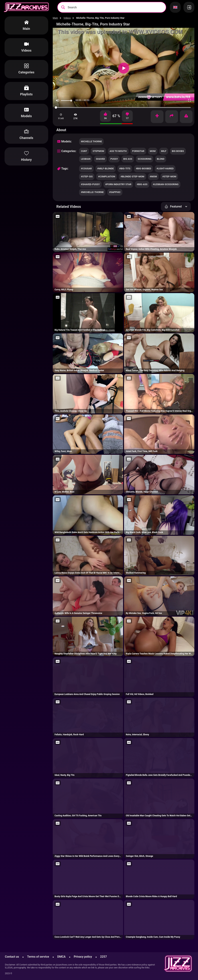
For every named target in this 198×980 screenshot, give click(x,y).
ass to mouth (118, 151)
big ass (128, 159)
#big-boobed (143, 169)
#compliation (107, 177)
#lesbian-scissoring (166, 184)
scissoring (144, 159)
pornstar (138, 151)
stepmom (98, 151)
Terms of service (38, 957)
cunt (84, 151)
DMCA (61, 957)
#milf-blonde (106, 169)
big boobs (178, 151)
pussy (114, 159)
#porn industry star (118, 184)
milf (164, 151)
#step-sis (87, 177)
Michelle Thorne (91, 141)
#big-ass (142, 184)
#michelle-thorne (92, 192)
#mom (153, 177)
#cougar (86, 169)
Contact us (12, 957)
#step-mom (169, 177)
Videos (67, 18)
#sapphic (115, 192)
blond (161, 159)
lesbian (86, 159)
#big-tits (125, 169)
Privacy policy (83, 957)
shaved (100, 159)
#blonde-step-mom (132, 177)
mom (153, 151)
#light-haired (165, 169)
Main (55, 18)
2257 (104, 957)
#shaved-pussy (90, 184)
